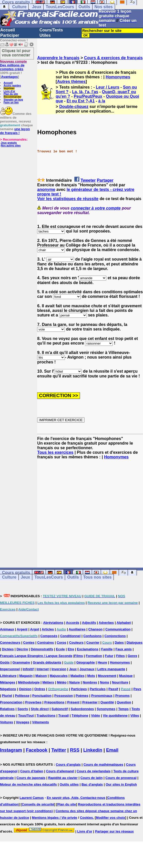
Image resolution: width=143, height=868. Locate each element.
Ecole (60, 649)
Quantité (107, 702)
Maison (41, 676)
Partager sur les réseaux (114, 831)
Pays (137, 689)
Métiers (48, 682)
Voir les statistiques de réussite (68, 199)
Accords (73, 623)
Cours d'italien (32, 771)
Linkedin (93, 750)
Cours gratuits (16, 573)
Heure (102, 662)
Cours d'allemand (60, 771)
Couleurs (76, 643)
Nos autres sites (11, 146)
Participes (79, 689)
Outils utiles (69, 784)
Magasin (26, 676)
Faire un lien (11, 102)
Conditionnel (70, 636)
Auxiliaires (77, 629)
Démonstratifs (42, 649)
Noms (105, 682)
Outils (84, 7)
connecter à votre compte (96, 208)
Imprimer (9, 88)
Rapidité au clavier (63, 778)
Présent (73, 702)
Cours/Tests (51, 30)
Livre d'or (9, 91)
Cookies (86, 818)
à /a (102, 101)
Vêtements (40, 722)
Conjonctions (115, 636)
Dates (119, 643)
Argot (35, 629)
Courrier (93, 643)
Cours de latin (92, 778)
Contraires (45, 643)
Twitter (59, 750)
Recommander (12, 97)
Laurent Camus (32, 798)
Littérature (8, 676)
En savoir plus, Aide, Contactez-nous (76, 798)
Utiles (45, 35)
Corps (62, 643)
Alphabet (124, 623)
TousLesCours (60, 7)
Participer (10, 35)
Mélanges (8, 682)
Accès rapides (12, 86)
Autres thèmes (71, 82)
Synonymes (106, 709)
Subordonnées (82, 709)
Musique (126, 676)
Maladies (78, 676)
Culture (19, 7)
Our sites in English (121, 784)
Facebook (37, 750)
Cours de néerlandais (94, 771)
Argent (22, 629)
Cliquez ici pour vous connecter (16, 53)
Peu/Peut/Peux (88, 96)
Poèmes (82, 696)
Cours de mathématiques (103, 765)
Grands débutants (47, 662)
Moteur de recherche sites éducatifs (28, 784)
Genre (132, 656)
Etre (71, 649)
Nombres (90, 682)
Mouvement (107, 676)
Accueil (8, 30)
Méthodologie (29, 682)
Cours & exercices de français (113, 58)
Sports (23, 709)
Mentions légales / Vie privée (54, 818)
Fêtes (120, 656)
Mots (91, 676)
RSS (75, 750)
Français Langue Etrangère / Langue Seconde (36, 656)
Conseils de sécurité (38, 804)
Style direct (40, 709)
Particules (98, 689)
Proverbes (33, 702)
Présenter (90, 702)
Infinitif (28, 669)
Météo (62, 682)
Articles (48, 629)
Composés (49, 636)
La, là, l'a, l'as (85, 92)
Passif (113, 689)
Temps (123, 709)
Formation (94, 656)
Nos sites (104, 7)
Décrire (22, 649)
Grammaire (21, 662)
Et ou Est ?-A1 (81, 101)
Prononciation (11, 702)
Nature (74, 682)
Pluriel (7, 696)
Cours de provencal (121, 778)
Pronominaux (102, 696)
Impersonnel (10, 669)
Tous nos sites (98, 577)
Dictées (8, 649)
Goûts (5, 662)
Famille (107, 649)
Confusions (93, 636)
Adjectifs (89, 623)
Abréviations (53, 623)
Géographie (86, 662)
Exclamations (88, 649)
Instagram (11, 750)
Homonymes (118, 77)
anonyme (46, 190)
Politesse (22, 696)
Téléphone (80, 716)
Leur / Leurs (108, 87)
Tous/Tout (26, 716)
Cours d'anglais (68, 765)
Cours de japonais (31, 778)
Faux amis (124, 649)
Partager (105, 180)
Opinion (25, 689)
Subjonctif (60, 709)
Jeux (37, 7)
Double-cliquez (74, 107)
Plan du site (11, 94)
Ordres (40, 689)
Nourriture (120, 682)
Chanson (96, 629)
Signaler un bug (13, 100)
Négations (8, 689)
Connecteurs (10, 643)
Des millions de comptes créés (13, 65)
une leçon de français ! (15, 131)
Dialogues (135, 643)
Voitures (7, 722)
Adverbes (106, 623)
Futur (109, 656)
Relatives (7, 709)
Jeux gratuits (9, 143)
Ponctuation (42, 696)
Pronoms (122, 696)
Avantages (9, 77)
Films (79, 656)
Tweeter (88, 180)
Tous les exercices (55, 452)
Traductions (46, 716)
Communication (118, 629)
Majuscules (59, 676)
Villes (135, 716)
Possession (64, 696)
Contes (29, 643)
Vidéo (95, 716)
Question (124, 702)
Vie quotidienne (115, 716)
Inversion (59, 669)
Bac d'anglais (92, 784)
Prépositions (54, 702)
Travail (63, 716)
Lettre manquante (111, 669)
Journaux (87, 669)
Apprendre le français (58, 58)
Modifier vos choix (110, 818)
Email (112, 750)
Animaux (7, 629)
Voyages (23, 722)
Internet (43, 669)
